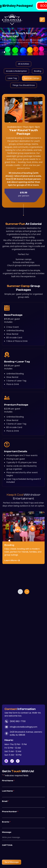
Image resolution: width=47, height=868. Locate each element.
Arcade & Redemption (16, 71)
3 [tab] (7, 52)
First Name (8, 781)
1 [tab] (2, 52)
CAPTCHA (7, 845)
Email (5, 801)
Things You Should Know (24, 85)
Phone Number (10, 812)
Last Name (8, 791)
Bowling (38, 71)
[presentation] (21, 852)
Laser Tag (12, 78)
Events (6, 822)
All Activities (24, 64)
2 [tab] (5, 52)
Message (7, 832)
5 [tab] (27, 698)
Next (27, 592)
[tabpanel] (23, 550)
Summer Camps (32, 78)
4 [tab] (25, 698)
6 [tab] (28, 698)
